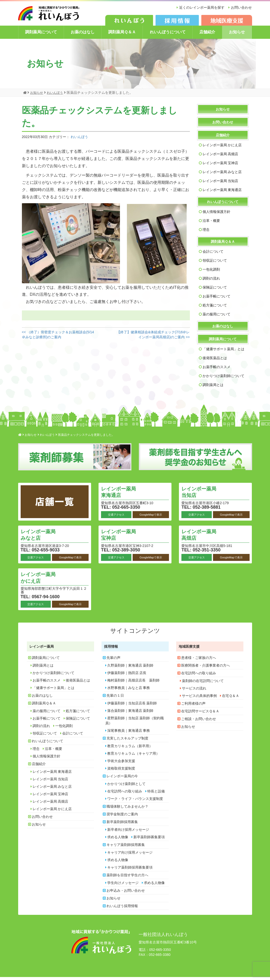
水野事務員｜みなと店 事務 (129, 691)
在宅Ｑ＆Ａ (231, 699)
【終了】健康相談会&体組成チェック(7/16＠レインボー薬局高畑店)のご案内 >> (153, 338)
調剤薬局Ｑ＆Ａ (122, 35)
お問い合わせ (241, 7)
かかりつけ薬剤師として (126, 787)
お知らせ (237, 35)
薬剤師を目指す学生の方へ (127, 878)
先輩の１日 (115, 698)
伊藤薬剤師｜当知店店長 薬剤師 (132, 706)
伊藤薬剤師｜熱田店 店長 (127, 676)
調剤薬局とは (213, 388)
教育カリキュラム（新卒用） (130, 749)
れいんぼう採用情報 (122, 909)
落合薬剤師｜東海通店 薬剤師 (130, 714)
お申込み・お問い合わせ (126, 893)
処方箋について (215, 308)
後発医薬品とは (215, 361)
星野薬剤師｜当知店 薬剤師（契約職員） (135, 724)
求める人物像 (118, 840)
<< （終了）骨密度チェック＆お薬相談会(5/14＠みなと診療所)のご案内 (58, 338)
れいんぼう (79, 140)
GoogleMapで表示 (151, 517)
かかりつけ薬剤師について (223, 379)
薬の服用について (216, 317)
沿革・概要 (211, 224)
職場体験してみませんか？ (127, 809)
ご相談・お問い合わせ (199, 722)
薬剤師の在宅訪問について (203, 684)
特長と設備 (156, 794)
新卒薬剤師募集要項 (149, 840)
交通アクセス (116, 517)
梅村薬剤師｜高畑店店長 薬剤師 (133, 683)
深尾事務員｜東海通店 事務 (129, 734)
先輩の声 (113, 661)
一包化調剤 (211, 272)
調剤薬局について (41, 35)
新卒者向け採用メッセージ (128, 833)
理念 (206, 233)
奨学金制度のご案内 (122, 817)
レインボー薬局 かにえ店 (222, 148)
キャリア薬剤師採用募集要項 (130, 870)
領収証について (215, 263)
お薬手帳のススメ (216, 370)
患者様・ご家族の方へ (199, 661)
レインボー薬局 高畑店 (220, 157)
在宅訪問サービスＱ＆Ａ (200, 714)
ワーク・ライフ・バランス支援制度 (135, 802)
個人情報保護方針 (216, 215)
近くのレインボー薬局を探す (200, 7)
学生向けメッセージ (123, 886)
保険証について (215, 290)
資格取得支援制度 (121, 771)
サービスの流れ (194, 691)
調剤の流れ (211, 281)
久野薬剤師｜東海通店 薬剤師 (130, 668)
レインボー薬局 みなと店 (222, 175)
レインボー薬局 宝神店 (220, 166)
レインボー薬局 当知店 (220, 184)
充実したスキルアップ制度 (127, 741)
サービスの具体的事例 (199, 699)
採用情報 (111, 649)
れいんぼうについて (168, 35)
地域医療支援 (189, 649)
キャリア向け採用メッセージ (130, 855)
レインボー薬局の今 (122, 779)
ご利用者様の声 (193, 706)
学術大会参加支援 (121, 764)
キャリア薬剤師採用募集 (126, 848)
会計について (213, 254)
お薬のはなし (83, 35)
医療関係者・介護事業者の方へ (206, 668)
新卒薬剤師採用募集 (122, 825)
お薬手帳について (216, 299)
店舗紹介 (207, 35)
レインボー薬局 (42, 649)
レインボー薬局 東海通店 (222, 193)
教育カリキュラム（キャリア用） (133, 756)
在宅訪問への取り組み (125, 794)
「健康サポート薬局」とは (223, 352)
